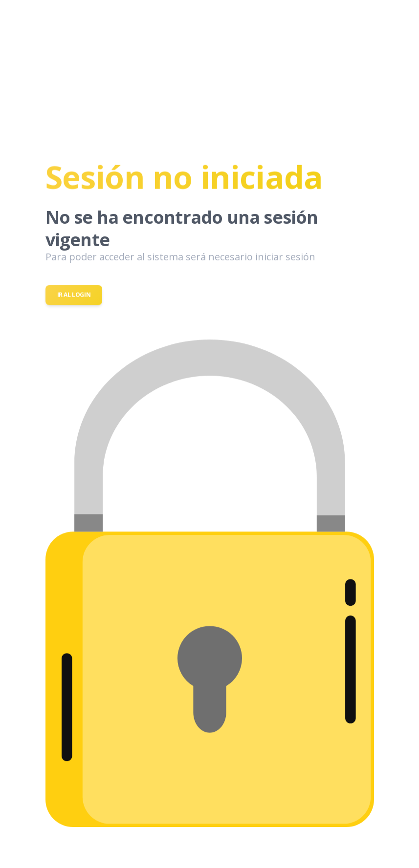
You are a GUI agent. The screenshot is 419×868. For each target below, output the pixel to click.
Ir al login (74, 295)
